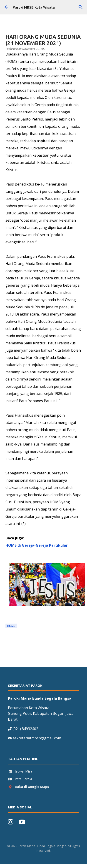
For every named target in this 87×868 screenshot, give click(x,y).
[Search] (81, 7)
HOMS (11, 626)
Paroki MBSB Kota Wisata (34, 7)
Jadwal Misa (20, 771)
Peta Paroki (20, 779)
